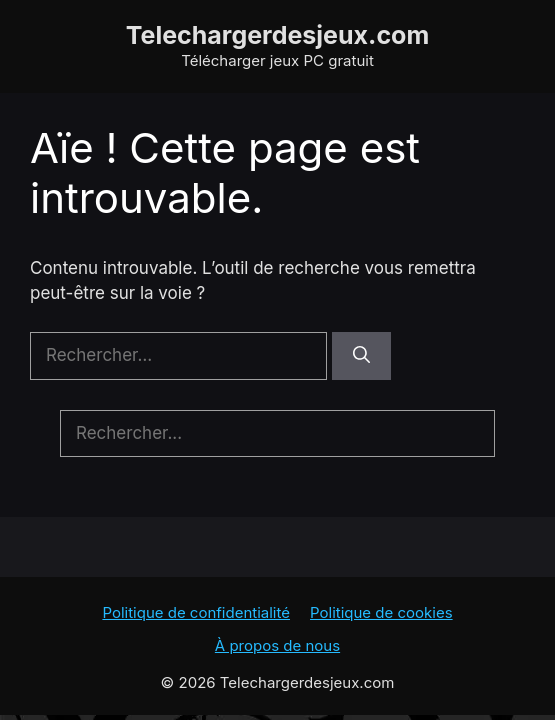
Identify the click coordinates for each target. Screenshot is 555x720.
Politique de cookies (381, 612)
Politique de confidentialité (196, 612)
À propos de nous (277, 645)
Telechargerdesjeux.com (278, 35)
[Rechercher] (361, 356)
